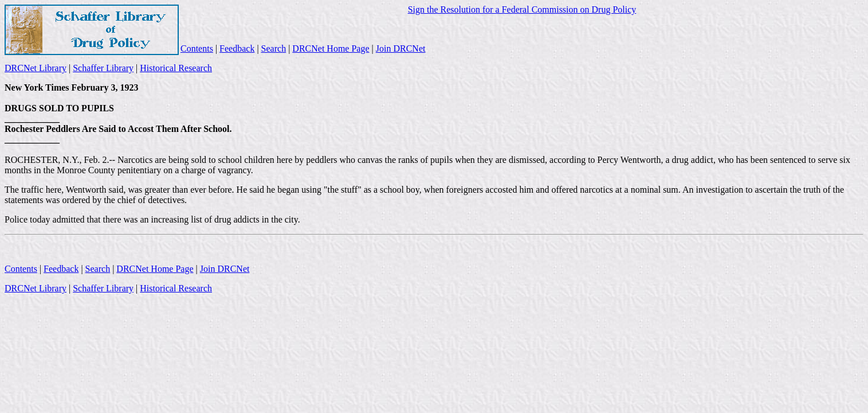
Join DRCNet (401, 48)
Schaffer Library (103, 68)
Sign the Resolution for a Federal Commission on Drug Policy (522, 9)
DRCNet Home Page (331, 48)
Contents (197, 48)
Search (274, 48)
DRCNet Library (36, 68)
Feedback (237, 48)
